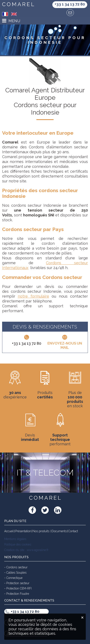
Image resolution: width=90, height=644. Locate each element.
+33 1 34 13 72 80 (27, 343)
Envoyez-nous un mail (65, 345)
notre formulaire (33, 296)
